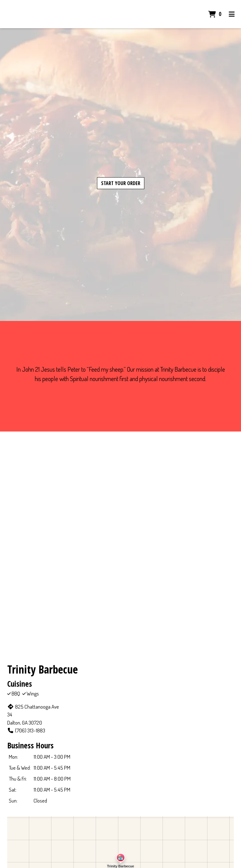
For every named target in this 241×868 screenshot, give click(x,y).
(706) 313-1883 (26, 730)
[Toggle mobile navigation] (232, 14)
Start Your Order (121, 183)
